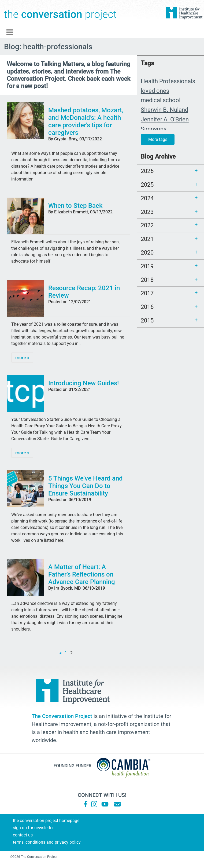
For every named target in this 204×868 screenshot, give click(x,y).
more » (22, 358)
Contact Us (23, 835)
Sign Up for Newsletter (33, 828)
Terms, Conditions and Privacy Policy (47, 842)
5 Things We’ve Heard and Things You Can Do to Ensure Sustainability (86, 486)
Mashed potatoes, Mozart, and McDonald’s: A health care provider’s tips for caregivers (86, 121)
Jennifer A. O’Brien (165, 119)
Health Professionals (168, 81)
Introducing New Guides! (84, 383)
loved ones (155, 91)
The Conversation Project (60, 13)
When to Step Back (75, 206)
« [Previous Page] (60, 653)
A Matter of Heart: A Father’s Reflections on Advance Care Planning (82, 574)
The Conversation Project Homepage (46, 821)
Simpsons (154, 129)
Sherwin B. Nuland (164, 110)
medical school (161, 100)
